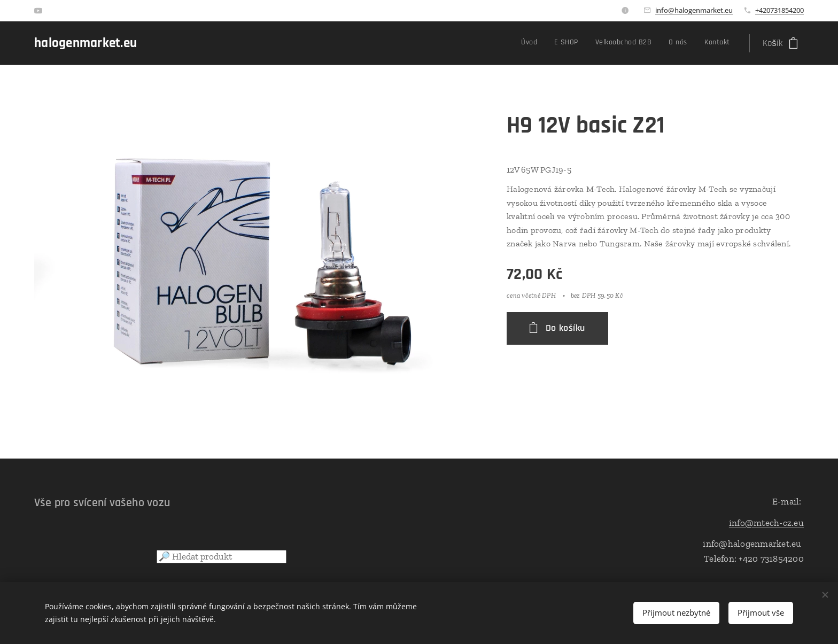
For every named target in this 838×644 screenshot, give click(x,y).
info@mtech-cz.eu (766, 522)
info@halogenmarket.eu (694, 10)
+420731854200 (779, 10)
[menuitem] (659, 43)
